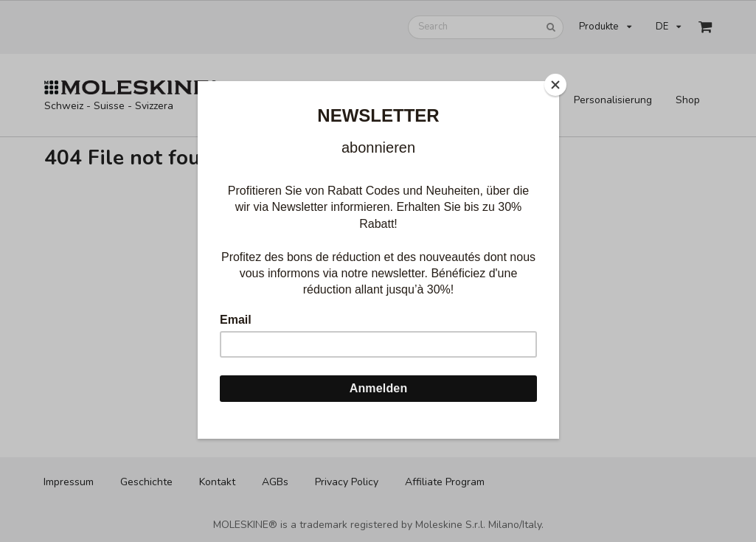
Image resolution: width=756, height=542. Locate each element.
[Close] (555, 85)
